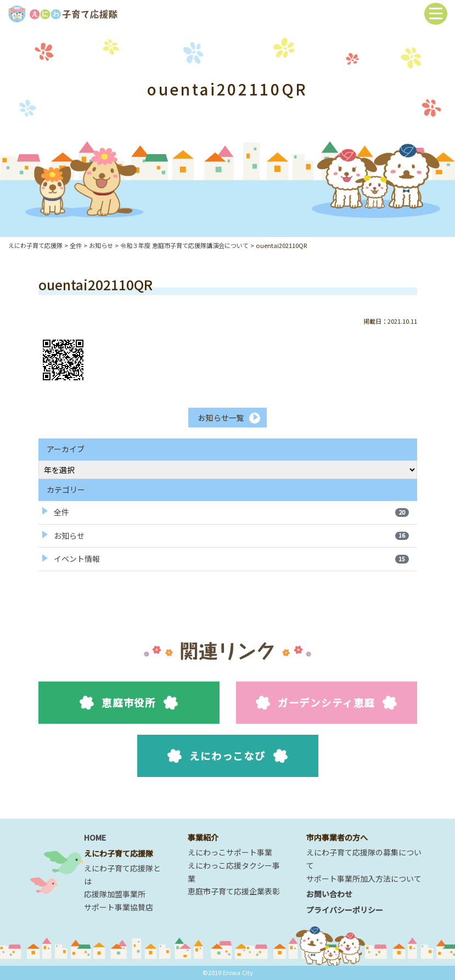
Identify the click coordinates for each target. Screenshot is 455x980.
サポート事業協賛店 (119, 907)
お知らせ (231, 536)
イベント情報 (231, 559)
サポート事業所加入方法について (364, 878)
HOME (95, 837)
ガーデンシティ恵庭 (326, 703)
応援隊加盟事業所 (115, 894)
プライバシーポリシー (345, 910)
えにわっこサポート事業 (230, 852)
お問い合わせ (329, 894)
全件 (231, 512)
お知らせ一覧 (221, 418)
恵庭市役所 (129, 703)
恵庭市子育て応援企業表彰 (234, 892)
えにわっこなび (227, 756)
